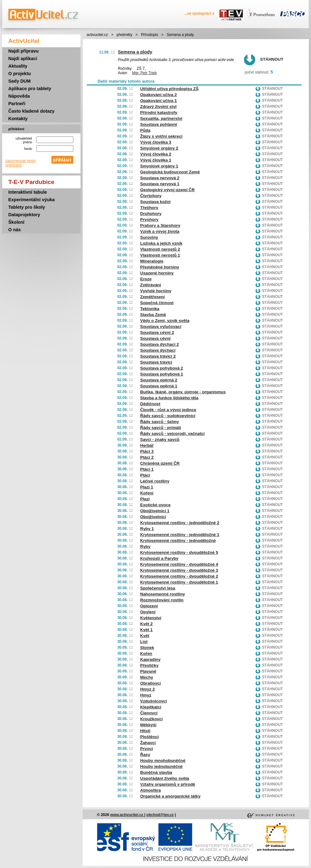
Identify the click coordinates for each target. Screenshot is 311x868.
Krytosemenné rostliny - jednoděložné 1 (180, 535)
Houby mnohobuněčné (163, 761)
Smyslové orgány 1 (159, 166)
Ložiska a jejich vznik (161, 243)
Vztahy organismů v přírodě (168, 784)
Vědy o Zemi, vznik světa (165, 321)
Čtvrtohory (151, 196)
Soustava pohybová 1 (162, 374)
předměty (124, 35)
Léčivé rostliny (155, 481)
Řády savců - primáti (161, 428)
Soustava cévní (155, 338)
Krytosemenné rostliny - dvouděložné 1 (179, 582)
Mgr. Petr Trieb (145, 73)
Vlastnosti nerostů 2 (160, 249)
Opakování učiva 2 (159, 95)
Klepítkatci (151, 707)
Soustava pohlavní (159, 124)
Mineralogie (152, 261)
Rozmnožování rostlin (162, 600)
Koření (147, 493)
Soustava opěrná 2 (159, 380)
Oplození (149, 606)
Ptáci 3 (147, 451)
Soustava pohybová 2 (162, 368)
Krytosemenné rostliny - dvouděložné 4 (179, 564)
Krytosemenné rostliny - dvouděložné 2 (179, 576)
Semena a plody (135, 52)
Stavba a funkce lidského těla (169, 398)
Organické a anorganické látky (171, 796)
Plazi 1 (147, 487)
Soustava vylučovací (161, 327)
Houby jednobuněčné (162, 766)
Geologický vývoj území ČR (168, 190)
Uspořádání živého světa (165, 778)
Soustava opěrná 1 (159, 386)
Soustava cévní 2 (157, 332)
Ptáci (145, 475)
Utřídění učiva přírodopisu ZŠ (170, 89)
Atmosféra (151, 790)
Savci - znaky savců (160, 439)
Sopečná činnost (157, 303)
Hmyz (146, 695)
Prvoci (147, 749)
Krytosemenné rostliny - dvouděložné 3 (179, 570)
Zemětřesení (153, 297)
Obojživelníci (153, 517)
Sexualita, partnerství (161, 118)
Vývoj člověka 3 (156, 142)
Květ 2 (147, 624)
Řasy (145, 755)
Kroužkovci (152, 719)
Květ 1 (147, 630)
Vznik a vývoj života (160, 231)
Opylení (148, 612)
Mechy (147, 677)
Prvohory (150, 220)
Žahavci (148, 743)
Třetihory (149, 208)
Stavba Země (153, 315)
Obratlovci (151, 683)
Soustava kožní (155, 202)
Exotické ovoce (155, 505)
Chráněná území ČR (160, 463)
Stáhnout (272, 59)
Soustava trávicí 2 (158, 356)
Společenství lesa (158, 588)
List (144, 642)
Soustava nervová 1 (160, 184)
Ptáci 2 (147, 457)
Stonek (147, 648)
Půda (145, 130)
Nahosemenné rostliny (163, 594)
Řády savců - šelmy (160, 422)
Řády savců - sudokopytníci (168, 416)
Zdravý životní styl (158, 107)
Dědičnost (150, 404)
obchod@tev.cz (160, 815)
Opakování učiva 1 (159, 101)
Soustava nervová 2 (160, 178)
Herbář (147, 445)
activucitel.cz (97, 35)
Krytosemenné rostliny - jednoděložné (178, 541)
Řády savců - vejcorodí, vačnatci (173, 434)
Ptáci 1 (147, 469)
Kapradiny (150, 659)
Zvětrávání (151, 285)
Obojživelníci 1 (155, 511)
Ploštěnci (150, 737)
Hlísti (145, 731)
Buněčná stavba (156, 772)
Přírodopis (150, 35)
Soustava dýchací (158, 350)
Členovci (149, 713)
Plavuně (148, 671)
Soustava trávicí (156, 362)
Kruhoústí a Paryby (159, 558)
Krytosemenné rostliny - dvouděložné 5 (179, 552)
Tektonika (150, 309)
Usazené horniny (157, 273)
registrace (14, 165)
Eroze (146, 279)
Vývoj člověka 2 (156, 154)
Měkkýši (148, 725)
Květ (145, 636)
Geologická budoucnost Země (170, 172)
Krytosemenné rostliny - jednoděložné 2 (180, 523)
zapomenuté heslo (21, 161)
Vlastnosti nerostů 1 (160, 255)
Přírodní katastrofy (159, 112)
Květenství (151, 618)
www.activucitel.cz (127, 815)
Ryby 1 (147, 529)
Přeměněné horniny (160, 267)
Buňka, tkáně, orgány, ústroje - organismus (183, 392)
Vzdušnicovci (154, 701)
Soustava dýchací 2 (160, 344)
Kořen (146, 654)
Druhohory (151, 214)
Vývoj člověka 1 (156, 160)
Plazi (145, 499)
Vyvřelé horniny (156, 291)
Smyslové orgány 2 (159, 148)
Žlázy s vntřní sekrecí (161, 136)
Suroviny (149, 237)
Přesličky (150, 665)
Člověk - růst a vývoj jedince (168, 410)
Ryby (145, 546)
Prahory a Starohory (160, 225)
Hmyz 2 (148, 689)
